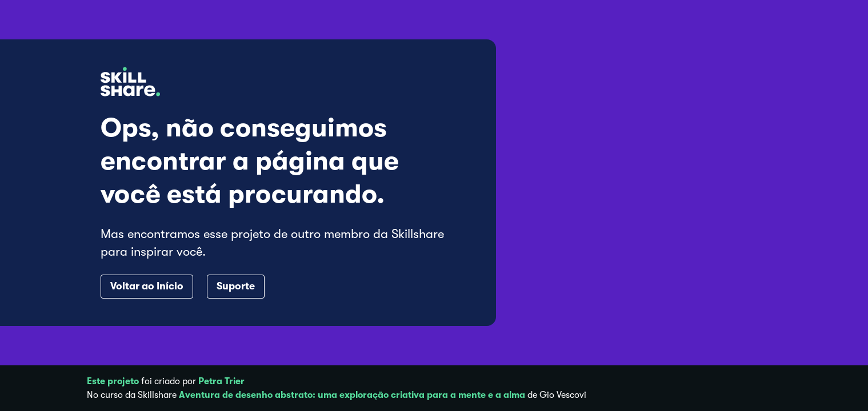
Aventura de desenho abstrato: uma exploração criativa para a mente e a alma (352, 395)
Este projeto (113, 381)
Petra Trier (221, 381)
